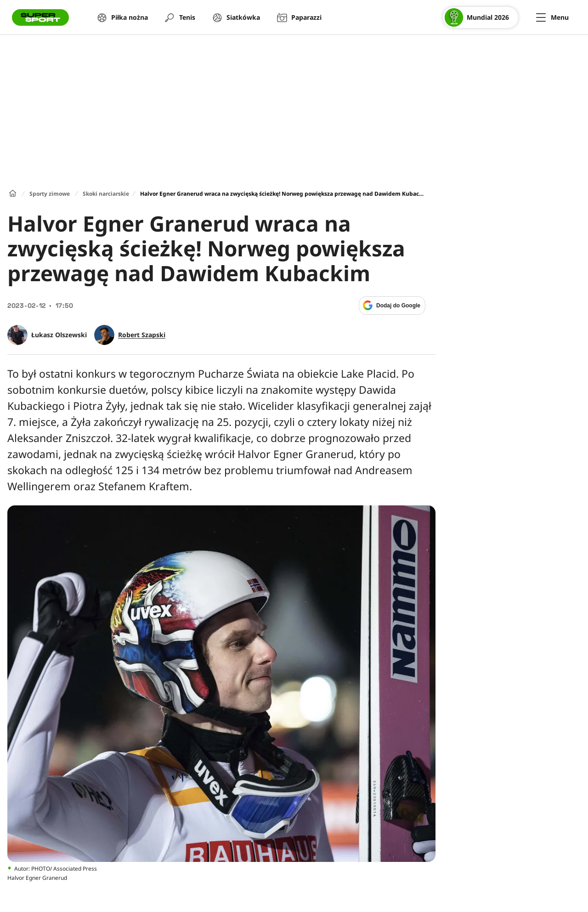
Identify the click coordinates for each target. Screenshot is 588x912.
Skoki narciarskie (106, 194)
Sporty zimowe (50, 194)
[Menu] (552, 17)
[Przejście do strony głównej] (40, 17)
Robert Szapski (142, 335)
